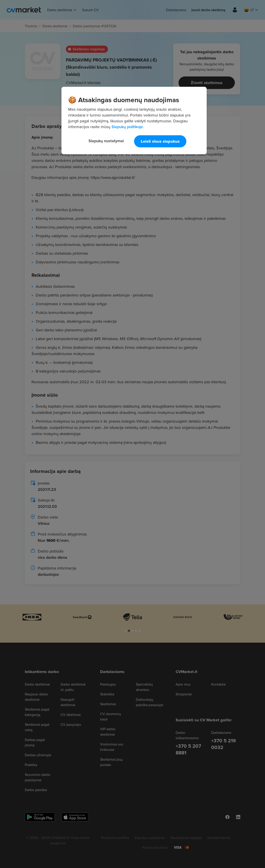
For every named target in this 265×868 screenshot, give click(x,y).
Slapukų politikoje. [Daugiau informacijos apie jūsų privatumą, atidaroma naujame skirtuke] (128, 127)
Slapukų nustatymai (106, 141)
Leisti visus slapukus (160, 141)
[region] (134, 121)
